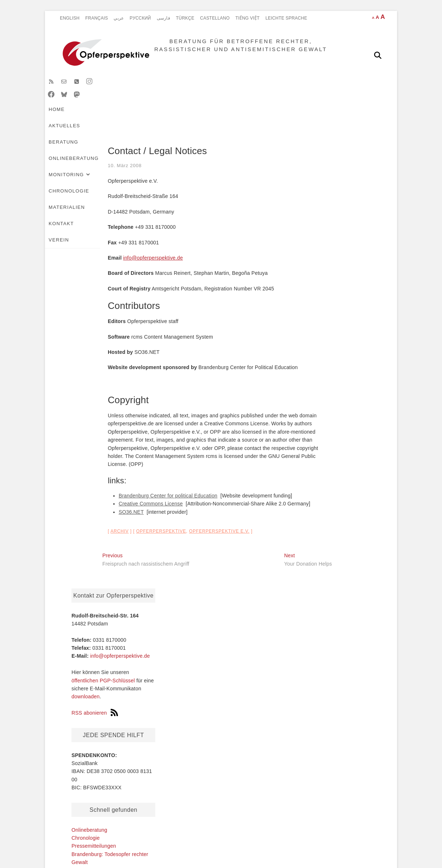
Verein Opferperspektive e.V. (334, 427)
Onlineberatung (185, 102)
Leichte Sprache (286, 18)
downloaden (315, 254)
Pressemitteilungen (324, 403)
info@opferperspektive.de (108, 264)
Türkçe (185, 18)
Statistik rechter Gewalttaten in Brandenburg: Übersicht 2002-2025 (259, 737)
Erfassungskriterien (255, 753)
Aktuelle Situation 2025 (257, 721)
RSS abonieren (324, 270)
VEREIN (103, 118)
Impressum (217, 820)
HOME (69, 102)
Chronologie (286, 102)
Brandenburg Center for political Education (123, 501)
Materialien (332, 102)
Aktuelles (100, 102)
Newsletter (321, 505)
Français (97, 18)
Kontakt (73, 118)
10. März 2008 (79, 171)
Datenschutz (173, 820)
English (70, 18)
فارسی (163, 18)
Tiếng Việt (248, 18)
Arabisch (152, 722)
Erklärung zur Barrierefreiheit (286, 820)
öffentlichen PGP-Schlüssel (333, 238)
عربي (119, 18)
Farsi (147, 714)
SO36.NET (86, 518)
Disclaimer (128, 820)
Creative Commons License (105, 509)
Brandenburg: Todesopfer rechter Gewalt (91, 710)
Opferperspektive (116, 537)
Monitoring (235, 102)
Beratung (138, 102)
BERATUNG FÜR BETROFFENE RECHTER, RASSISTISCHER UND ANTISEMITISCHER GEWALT (235, 55)
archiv (74, 537)
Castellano (215, 18)
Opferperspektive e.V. (174, 537)
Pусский (140, 18)
